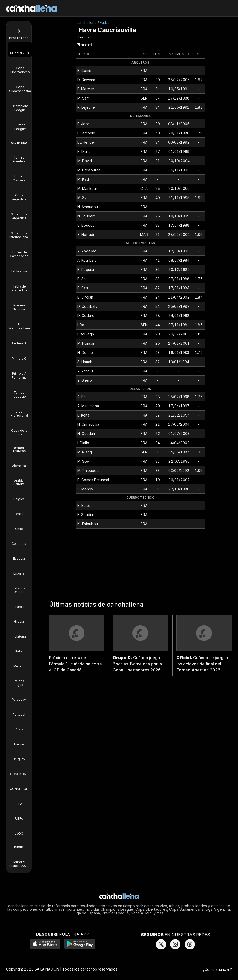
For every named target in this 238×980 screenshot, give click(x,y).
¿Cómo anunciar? (217, 969)
